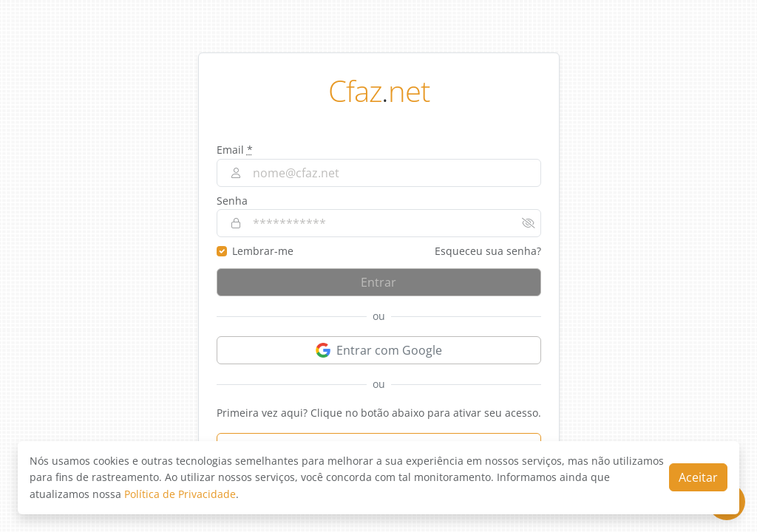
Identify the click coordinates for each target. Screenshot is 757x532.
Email (235, 150)
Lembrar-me (263, 251)
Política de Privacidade (180, 494)
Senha (232, 201)
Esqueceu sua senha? (488, 251)
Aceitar (698, 477)
